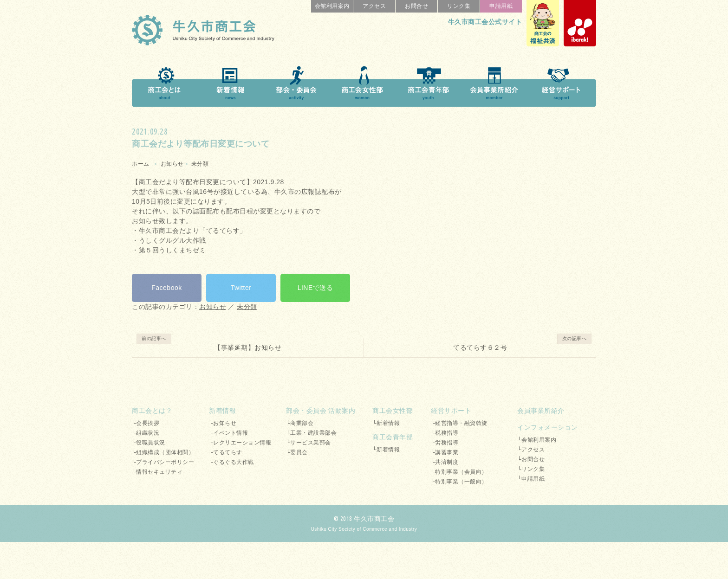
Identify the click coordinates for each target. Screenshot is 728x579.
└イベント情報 (228, 433)
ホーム (141, 164)
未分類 (200, 164)
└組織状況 (146, 433)
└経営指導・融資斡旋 (459, 423)
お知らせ (172, 164)
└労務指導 (445, 443)
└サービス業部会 (309, 443)
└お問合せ (531, 459)
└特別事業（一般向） (459, 482)
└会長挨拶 (146, 423)
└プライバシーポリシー (163, 462)
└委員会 (297, 452)
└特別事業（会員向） (459, 472)
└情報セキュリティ (157, 472)
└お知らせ (223, 423)
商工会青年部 (393, 437)
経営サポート (451, 411)
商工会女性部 (393, 411)
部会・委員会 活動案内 (321, 411)
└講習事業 (445, 452)
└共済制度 (445, 462)
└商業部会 (300, 423)
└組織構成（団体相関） (163, 452)
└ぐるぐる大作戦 (231, 462)
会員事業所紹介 (541, 411)
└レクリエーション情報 (240, 443)
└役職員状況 (149, 443)
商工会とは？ (152, 411)
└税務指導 (445, 433)
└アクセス (531, 450)
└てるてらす (226, 452)
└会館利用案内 (537, 440)
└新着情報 (386, 423)
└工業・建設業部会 (311, 433)
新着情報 (222, 411)
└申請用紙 (531, 479)
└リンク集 (531, 469)
